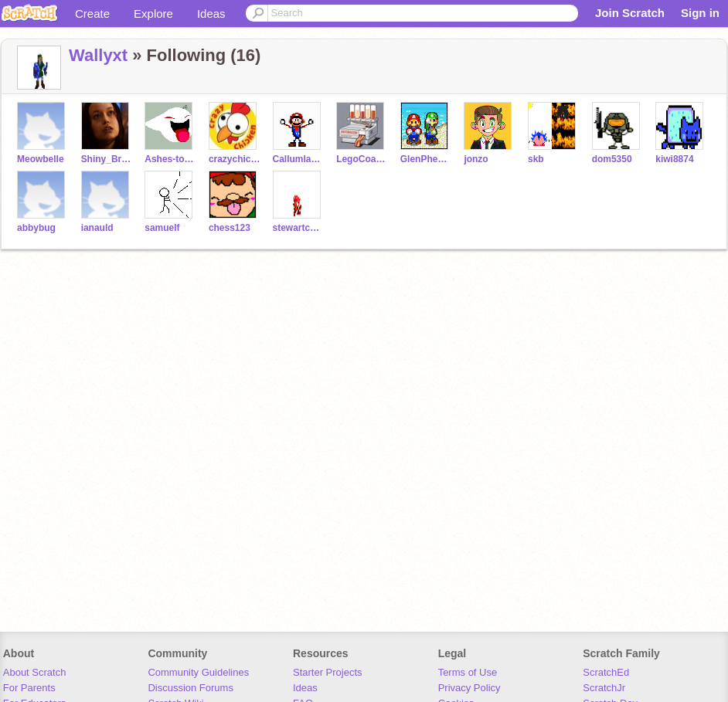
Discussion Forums (191, 688)
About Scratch (35, 672)
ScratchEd (606, 672)
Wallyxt (98, 55)
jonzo (476, 159)
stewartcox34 (299, 228)
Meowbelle (41, 159)
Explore (153, 14)
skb (536, 159)
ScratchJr (604, 688)
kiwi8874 (674, 159)
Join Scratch (630, 13)
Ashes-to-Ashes (170, 159)
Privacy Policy (469, 688)
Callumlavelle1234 (299, 159)
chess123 (230, 228)
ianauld (97, 228)
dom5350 (612, 159)
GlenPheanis (426, 159)
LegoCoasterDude (362, 159)
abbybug (36, 228)
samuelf (162, 228)
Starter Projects (328, 672)
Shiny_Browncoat (107, 159)
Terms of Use (468, 672)
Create (92, 14)
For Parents (29, 688)
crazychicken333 (235, 159)
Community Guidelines (198, 672)
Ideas (211, 14)
